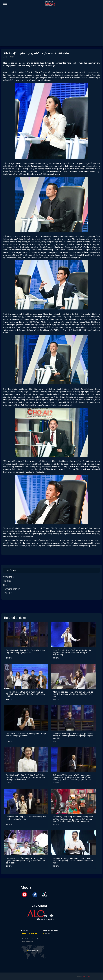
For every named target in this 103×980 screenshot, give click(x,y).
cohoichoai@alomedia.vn (33, 939)
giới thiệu (7, 581)
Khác (5, 585)
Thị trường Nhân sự (11, 589)
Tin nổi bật (8, 593)
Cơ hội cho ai (9, 577)
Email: (24, 939)
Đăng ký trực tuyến (28, 942)
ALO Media (48, 933)
